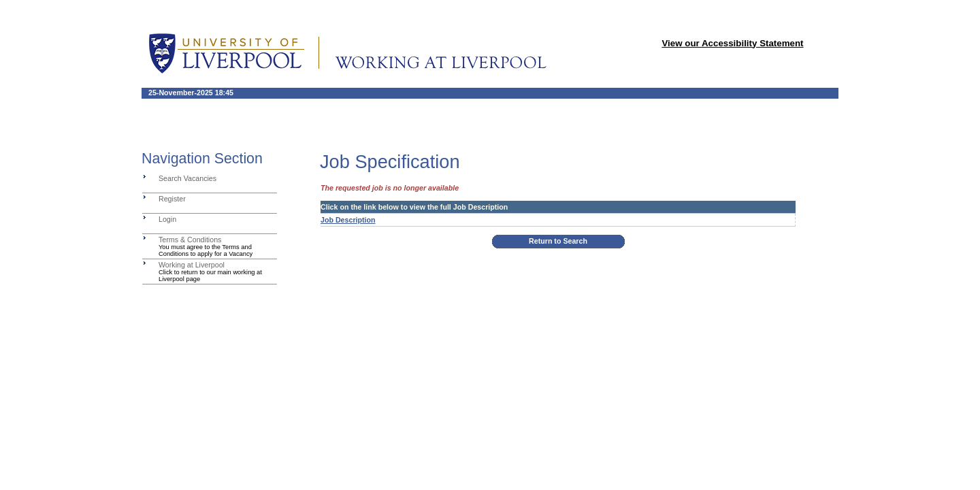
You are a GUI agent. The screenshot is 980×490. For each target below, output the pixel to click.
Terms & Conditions (190, 240)
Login (167, 219)
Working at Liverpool (192, 265)
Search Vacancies (187, 178)
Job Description (348, 220)
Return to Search (558, 241)
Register (172, 199)
